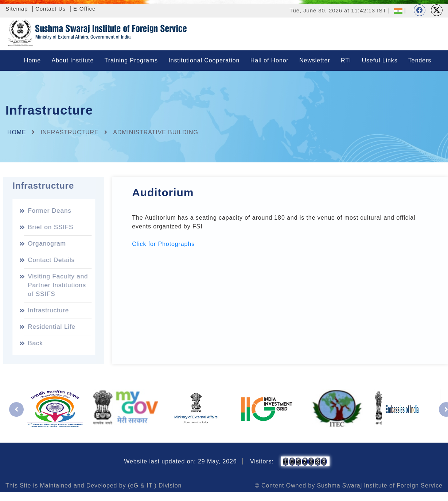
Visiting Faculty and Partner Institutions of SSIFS (56, 285)
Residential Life (50, 327)
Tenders (420, 60)
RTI (346, 60)
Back (34, 343)
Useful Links (380, 60)
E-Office (84, 9)
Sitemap (17, 9)
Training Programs (131, 60)
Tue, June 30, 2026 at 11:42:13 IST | (340, 10)
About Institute (73, 60)
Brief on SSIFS (49, 227)
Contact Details (50, 260)
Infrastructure (47, 310)
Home (32, 60)
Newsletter (315, 60)
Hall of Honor (270, 60)
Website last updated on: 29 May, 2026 (180, 461)
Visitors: (262, 461)
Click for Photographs (163, 244)
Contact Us (50, 9)
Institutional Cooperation (204, 60)
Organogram (45, 244)
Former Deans (48, 211)
